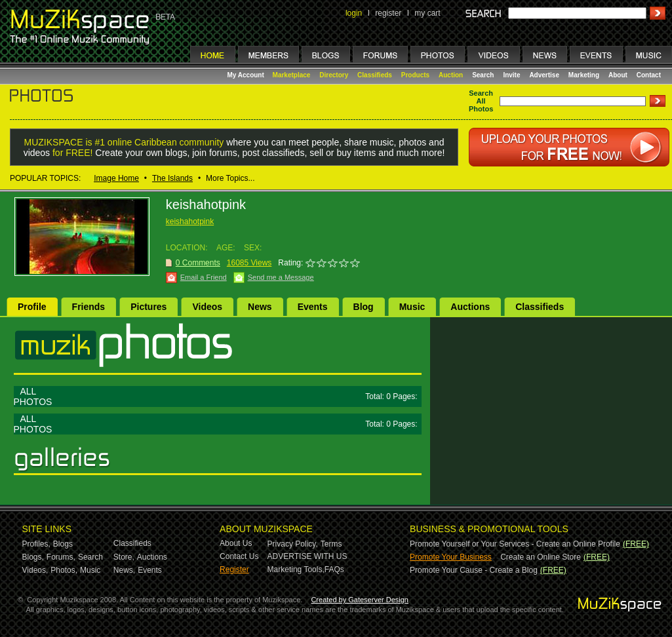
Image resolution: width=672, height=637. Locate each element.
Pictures (148, 307)
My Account (247, 75)
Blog (364, 307)
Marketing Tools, (296, 569)
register (388, 13)
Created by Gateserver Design (360, 600)
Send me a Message (281, 277)
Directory (334, 75)
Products (415, 75)
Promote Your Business (451, 557)
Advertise (544, 75)
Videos (207, 307)
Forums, (61, 557)
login (354, 13)
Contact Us (239, 556)
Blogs (63, 544)
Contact (649, 75)
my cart (427, 13)
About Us (236, 543)
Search (483, 75)
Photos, (64, 570)
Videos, (35, 570)
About (618, 75)
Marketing (584, 75)
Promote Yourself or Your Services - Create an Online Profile (515, 544)
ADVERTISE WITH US (307, 556)
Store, (124, 557)
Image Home (116, 178)
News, (124, 570)
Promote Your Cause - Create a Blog (474, 570)
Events (313, 307)
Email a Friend (204, 277)
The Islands (172, 178)
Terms (331, 544)
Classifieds (375, 75)
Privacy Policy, (293, 544)
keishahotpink (190, 222)
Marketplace (292, 75)
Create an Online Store (541, 557)
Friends (89, 307)
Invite (511, 75)
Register (234, 569)
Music (412, 307)
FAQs (334, 569)
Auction (451, 75)
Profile (32, 307)
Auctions (470, 307)
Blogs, (33, 557)
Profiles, (36, 544)
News (260, 307)
